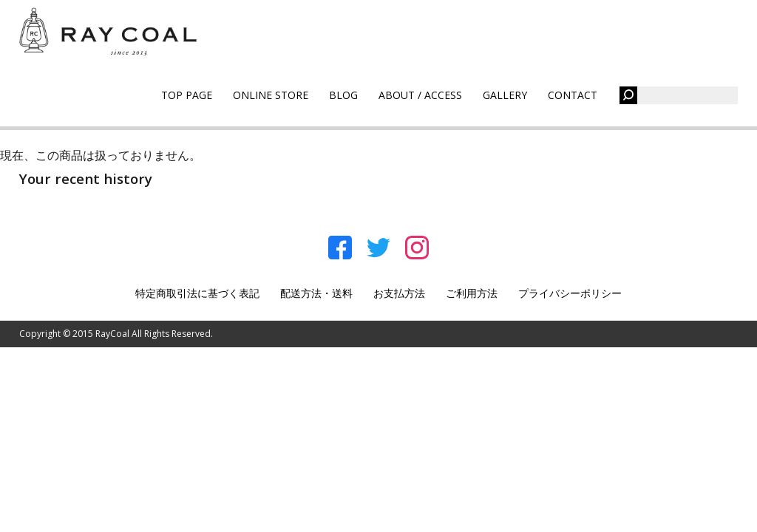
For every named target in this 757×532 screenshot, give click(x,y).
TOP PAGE (187, 95)
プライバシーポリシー (570, 293)
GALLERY (505, 95)
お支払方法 (399, 293)
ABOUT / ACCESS (420, 95)
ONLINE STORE (271, 95)
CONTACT (573, 95)
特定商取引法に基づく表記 (197, 293)
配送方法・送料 (316, 293)
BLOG (343, 95)
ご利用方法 (472, 293)
